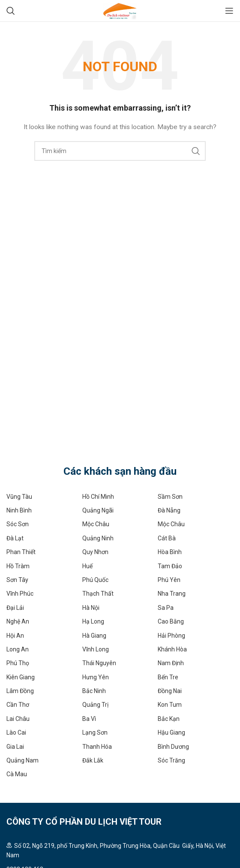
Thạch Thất (98, 594)
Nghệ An (18, 621)
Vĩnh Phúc (20, 594)
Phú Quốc (95, 580)
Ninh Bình (19, 510)
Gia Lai (15, 747)
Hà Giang (94, 636)
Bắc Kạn (169, 719)
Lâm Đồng (20, 691)
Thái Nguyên (99, 663)
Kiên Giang (21, 677)
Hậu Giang (171, 732)
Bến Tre (168, 677)
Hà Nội (91, 608)
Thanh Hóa (97, 747)
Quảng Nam (22, 760)
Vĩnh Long (96, 649)
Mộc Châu (96, 524)
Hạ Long (93, 621)
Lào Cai (16, 732)
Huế (87, 566)
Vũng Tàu (19, 497)
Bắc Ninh (94, 691)
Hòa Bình (170, 552)
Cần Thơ (18, 705)
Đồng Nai (170, 691)
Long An (18, 649)
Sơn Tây (17, 580)
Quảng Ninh (98, 538)
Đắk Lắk (93, 760)
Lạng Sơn (95, 732)
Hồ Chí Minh (98, 497)
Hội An (15, 636)
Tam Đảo (170, 566)
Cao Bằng (171, 621)
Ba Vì (89, 719)
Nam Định (171, 663)
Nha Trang (172, 594)
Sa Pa (166, 608)
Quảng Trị (95, 705)
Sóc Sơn (18, 524)
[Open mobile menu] (229, 11)
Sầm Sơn (170, 497)
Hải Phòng (171, 636)
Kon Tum (170, 705)
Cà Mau (17, 774)
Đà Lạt (15, 538)
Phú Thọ (18, 663)
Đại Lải (15, 608)
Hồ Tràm (18, 566)
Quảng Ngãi (98, 510)
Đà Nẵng (169, 510)
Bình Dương (173, 747)
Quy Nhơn (95, 552)
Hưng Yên (96, 677)
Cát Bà (167, 538)
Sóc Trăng (171, 760)
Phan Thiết (21, 552)
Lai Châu (18, 719)
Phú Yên (169, 580)
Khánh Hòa (172, 649)
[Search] (11, 11)
